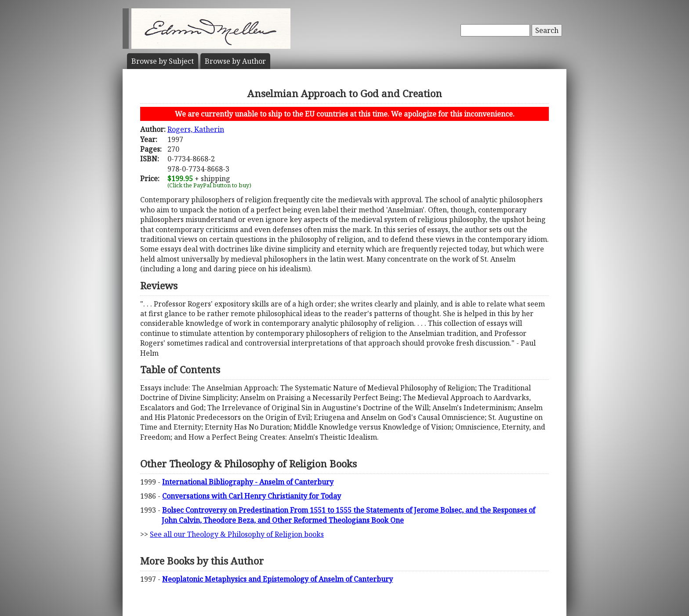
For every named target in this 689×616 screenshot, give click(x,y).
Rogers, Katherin (196, 129)
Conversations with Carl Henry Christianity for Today (252, 496)
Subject (163, 61)
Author (235, 61)
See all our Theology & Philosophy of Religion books (237, 534)
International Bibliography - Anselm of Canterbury (248, 482)
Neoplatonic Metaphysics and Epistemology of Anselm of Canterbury (277, 579)
